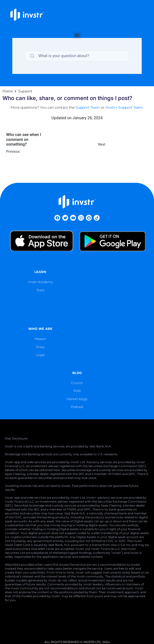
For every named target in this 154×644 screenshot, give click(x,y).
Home (8, 91)
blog (77, 373)
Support (25, 91)
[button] (77, 30)
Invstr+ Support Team (124, 107)
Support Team (88, 107)
